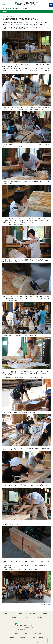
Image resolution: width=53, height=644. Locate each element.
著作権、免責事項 (12, 640)
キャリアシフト (39, 618)
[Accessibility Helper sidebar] (51, 5)
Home (4, 9)
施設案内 (14, 618)
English (41, 638)
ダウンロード (32, 638)
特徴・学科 (33, 613)
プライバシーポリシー (40, 640)
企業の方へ (23, 638)
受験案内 (20, 613)
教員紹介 (45, 613)
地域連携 (26, 618)
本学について (8, 613)
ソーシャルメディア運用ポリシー (25, 640)
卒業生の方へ (13, 638)
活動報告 (10, 9)
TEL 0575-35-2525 (22, 629)
